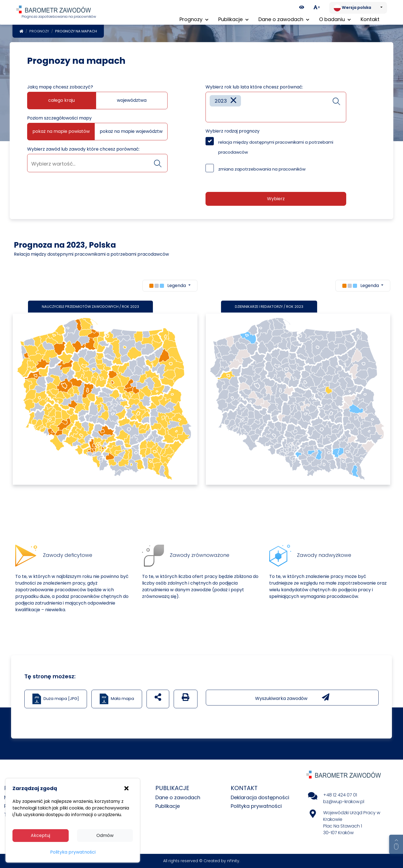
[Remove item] (233, 101)
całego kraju (61, 100)
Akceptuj (40, 835)
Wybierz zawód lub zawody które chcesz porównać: (83, 149)
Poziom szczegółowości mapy (59, 118)
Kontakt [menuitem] (370, 19)
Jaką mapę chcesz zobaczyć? (60, 87)
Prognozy (39, 31)
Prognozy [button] (194, 19)
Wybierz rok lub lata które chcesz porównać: (254, 87)
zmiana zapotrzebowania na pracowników (262, 169)
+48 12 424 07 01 (340, 795)
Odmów (105, 835)
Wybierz (276, 199)
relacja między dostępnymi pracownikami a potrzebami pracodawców (276, 147)
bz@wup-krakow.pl (344, 802)
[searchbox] (97, 164)
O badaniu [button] (335, 19)
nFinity (233, 861)
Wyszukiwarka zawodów (292, 697)
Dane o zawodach (178, 797)
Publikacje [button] (233, 19)
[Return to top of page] (396, 844)
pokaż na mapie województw (131, 131)
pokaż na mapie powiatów (61, 131)
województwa (132, 100)
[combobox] (97, 163)
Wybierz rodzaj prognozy (233, 131)
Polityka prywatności (256, 806)
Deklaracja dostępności (260, 797)
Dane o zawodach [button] (284, 19)
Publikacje (168, 806)
